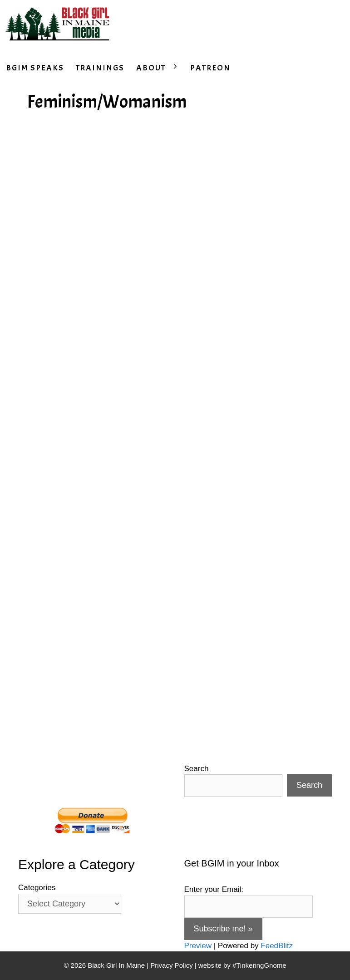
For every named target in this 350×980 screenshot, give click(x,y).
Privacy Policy (171, 965)
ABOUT (160, 68)
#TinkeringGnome (259, 965)
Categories (37, 888)
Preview (198, 946)
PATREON (210, 68)
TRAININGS (100, 68)
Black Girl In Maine (117, 965)
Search (197, 769)
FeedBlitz (277, 946)
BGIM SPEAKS (35, 68)
